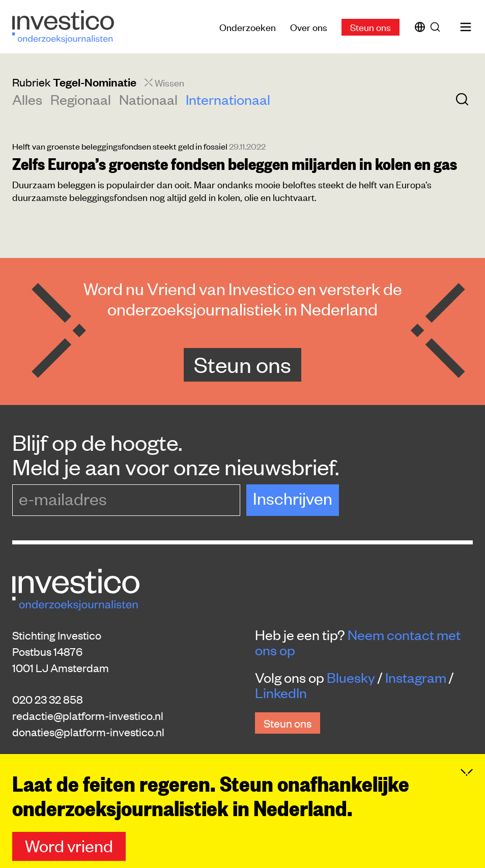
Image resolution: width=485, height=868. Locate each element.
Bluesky (351, 677)
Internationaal (228, 99)
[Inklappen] (467, 772)
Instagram (416, 677)
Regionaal (81, 99)
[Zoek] (437, 27)
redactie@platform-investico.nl (88, 715)
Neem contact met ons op (358, 642)
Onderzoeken (248, 27)
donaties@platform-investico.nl (88, 732)
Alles (27, 99)
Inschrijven (293, 498)
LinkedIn (281, 692)
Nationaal (148, 99)
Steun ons (370, 27)
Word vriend (69, 845)
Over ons (309, 27)
